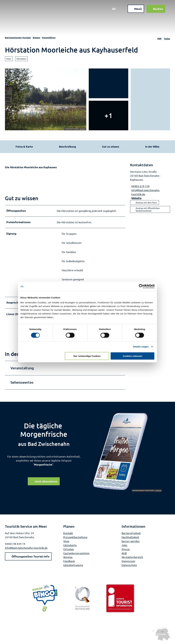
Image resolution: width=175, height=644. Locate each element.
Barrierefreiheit (131, 533)
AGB (124, 553)
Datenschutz (129, 565)
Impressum (128, 561)
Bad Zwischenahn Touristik (18, 38)
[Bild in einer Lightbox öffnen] (127, 452)
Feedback (69, 561)
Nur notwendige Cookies (87, 356)
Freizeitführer (49, 38)
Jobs (124, 545)
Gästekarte (70, 545)
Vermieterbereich (132, 557)
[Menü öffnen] (136, 9)
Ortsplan (69, 549)
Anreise (68, 557)
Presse (126, 549)
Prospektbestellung (75, 537)
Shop (66, 541)
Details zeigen (141, 347)
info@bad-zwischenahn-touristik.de (26, 548)
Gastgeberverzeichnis (76, 553)
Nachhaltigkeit (130, 537)
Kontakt (68, 533)
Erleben (36, 38)
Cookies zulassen (133, 356)
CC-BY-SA (83, 129)
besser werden (131, 541)
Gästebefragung (73, 565)
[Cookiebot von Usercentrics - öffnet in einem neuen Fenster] (141, 286)
